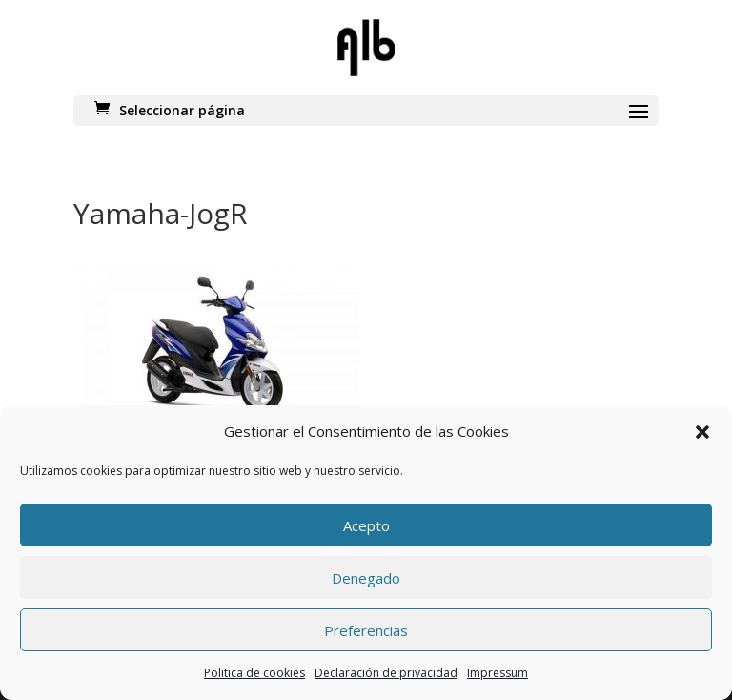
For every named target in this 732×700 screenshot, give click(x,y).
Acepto (366, 525)
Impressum (498, 673)
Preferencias (366, 630)
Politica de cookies (254, 673)
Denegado (366, 578)
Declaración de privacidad (386, 673)
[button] (702, 432)
